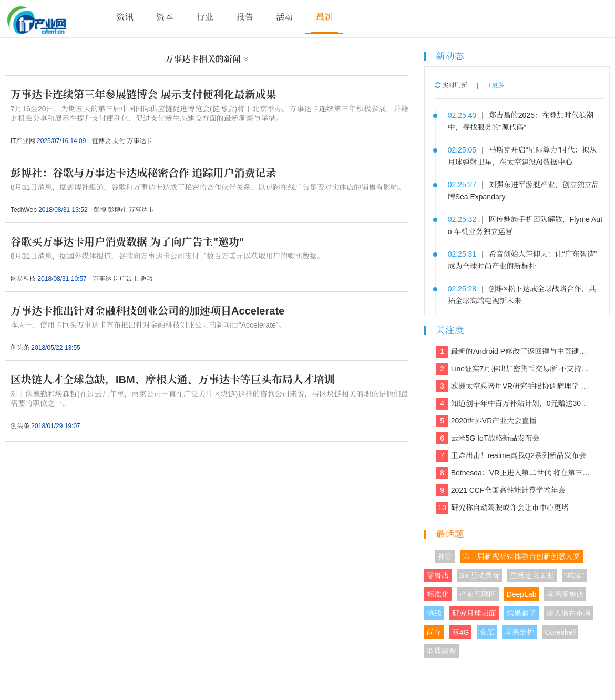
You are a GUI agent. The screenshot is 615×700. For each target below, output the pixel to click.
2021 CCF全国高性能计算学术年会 (501, 490)
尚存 (434, 632)
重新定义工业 (532, 575)
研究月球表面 (474, 613)
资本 (165, 17)
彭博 (100, 210)
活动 (284, 17)
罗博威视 (442, 651)
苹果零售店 (565, 594)
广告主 (129, 279)
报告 (244, 17)
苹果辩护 (519, 632)
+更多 (496, 85)
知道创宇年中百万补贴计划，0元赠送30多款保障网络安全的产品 (514, 404)
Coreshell (560, 632)
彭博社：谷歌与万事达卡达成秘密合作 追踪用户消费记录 (143, 173)
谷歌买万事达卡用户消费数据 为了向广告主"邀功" (127, 242)
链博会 (101, 141)
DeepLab (522, 594)
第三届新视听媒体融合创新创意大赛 (521, 556)
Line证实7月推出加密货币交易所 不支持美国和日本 (514, 369)
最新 (324, 17)
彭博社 (117, 210)
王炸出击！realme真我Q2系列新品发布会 (511, 456)
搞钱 (434, 613)
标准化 (438, 594)
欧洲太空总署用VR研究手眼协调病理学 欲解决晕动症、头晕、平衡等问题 (514, 386)
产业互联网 (478, 594)
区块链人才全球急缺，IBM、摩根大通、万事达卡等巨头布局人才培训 (173, 380)
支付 (119, 141)
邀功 (147, 279)
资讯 (125, 17)
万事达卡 (140, 141)
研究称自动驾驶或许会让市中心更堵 (503, 508)
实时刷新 (451, 85)
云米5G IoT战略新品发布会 (488, 438)
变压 (487, 632)
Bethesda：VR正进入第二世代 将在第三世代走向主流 (514, 473)
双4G (461, 632)
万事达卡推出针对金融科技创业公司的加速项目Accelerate (147, 311)
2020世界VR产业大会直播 (486, 421)
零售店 (438, 575)
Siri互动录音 (479, 575)
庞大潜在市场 (569, 613)
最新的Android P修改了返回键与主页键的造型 (514, 352)
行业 (204, 17)
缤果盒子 (521, 613)
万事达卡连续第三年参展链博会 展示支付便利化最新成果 (143, 95)
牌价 (445, 556)
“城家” (574, 575)
